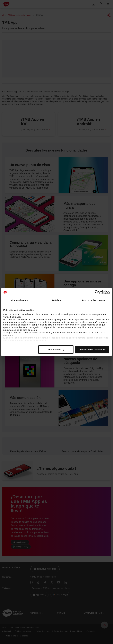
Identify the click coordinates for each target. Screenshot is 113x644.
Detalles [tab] (56, 300)
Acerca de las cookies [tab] (93, 300)
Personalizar (56, 349)
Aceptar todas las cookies (92, 349)
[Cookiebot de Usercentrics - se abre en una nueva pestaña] (97, 292)
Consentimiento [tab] (20, 300)
